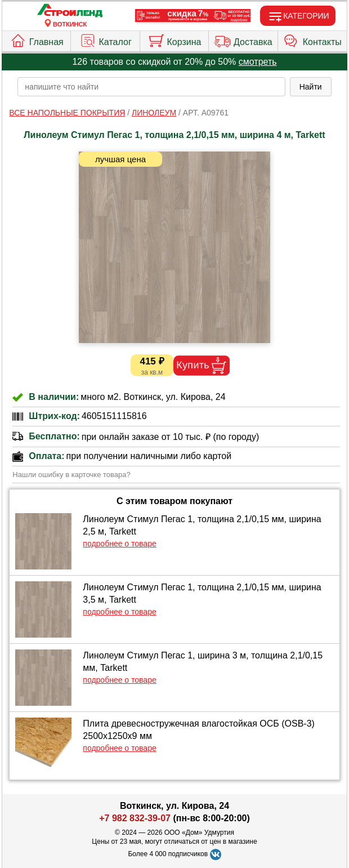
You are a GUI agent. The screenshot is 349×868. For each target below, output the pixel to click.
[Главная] (70, 11)
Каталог (106, 39)
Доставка (243, 39)
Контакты (312, 39)
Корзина (174, 39)
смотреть (258, 62)
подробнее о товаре (119, 544)
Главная (37, 39)
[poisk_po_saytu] (151, 87)
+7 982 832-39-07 (135, 818)
